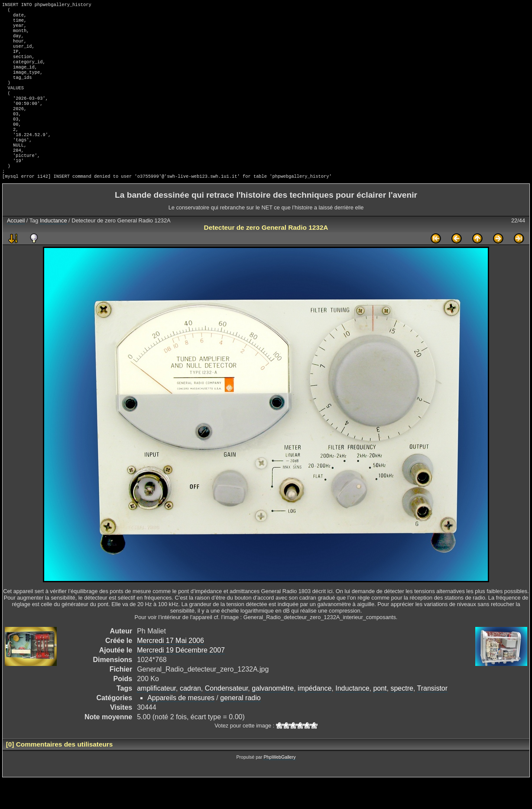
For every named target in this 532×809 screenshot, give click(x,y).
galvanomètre (273, 718)
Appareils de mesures (181, 727)
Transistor (433, 718)
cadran (190, 718)
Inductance (54, 250)
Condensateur (227, 718)
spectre (402, 718)
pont (380, 718)
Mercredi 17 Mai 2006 (170, 670)
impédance (315, 718)
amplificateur (156, 718)
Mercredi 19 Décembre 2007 (181, 680)
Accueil (16, 250)
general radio (240, 727)
